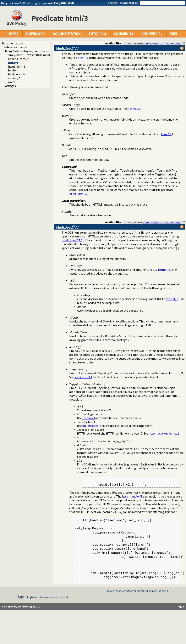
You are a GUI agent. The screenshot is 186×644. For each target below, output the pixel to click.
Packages (10, 86)
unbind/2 (14, 78)
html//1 (13, 63)
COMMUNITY (124, 34)
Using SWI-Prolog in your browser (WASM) (33, 51)
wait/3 (12, 82)
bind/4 (12, 70)
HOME (14, 34)
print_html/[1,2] (73, 240)
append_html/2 (19, 59)
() (64, 48)
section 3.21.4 (83, 377)
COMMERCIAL (152, 34)
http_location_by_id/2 (164, 434)
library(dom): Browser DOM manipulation (34, 55)
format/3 (134, 109)
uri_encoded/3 (92, 426)
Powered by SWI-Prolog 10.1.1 (21, 607)
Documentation (12, 43)
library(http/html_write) (162, 43)
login (30, 597)
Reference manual (16, 47)
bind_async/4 (17, 74)
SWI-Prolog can (48, 3)
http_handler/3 (132, 497)
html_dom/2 (17, 66)
